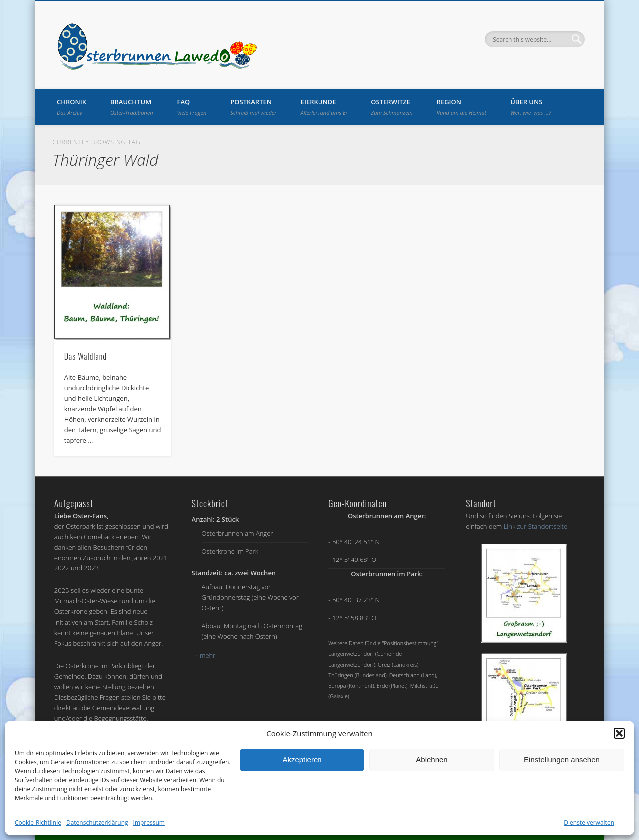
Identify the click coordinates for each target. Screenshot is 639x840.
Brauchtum (132, 107)
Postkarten (253, 107)
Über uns (530, 107)
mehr (204, 655)
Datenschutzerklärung (97, 822)
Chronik (72, 107)
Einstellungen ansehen (562, 759)
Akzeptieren (302, 759)
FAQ (192, 107)
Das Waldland (86, 356)
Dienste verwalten (589, 822)
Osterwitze (392, 107)
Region (462, 107)
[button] (619, 733)
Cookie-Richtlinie (38, 822)
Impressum (149, 822)
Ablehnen (432, 759)
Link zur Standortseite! (536, 526)
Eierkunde (324, 107)
